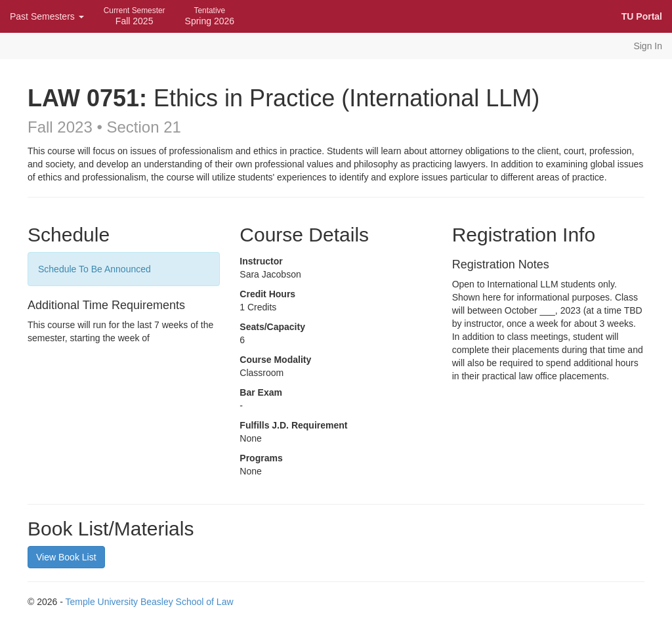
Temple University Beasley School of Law (150, 602)
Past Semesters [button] (47, 16)
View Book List (66, 557)
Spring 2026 (210, 16)
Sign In (648, 46)
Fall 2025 (135, 16)
